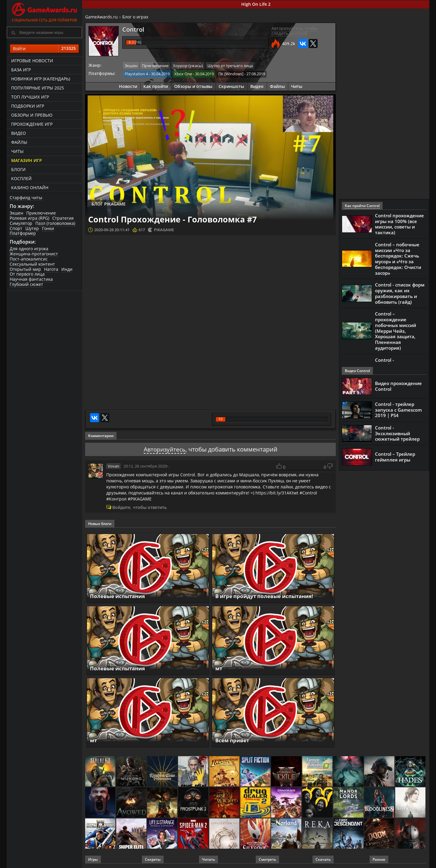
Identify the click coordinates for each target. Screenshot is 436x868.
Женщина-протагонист (34, 254)
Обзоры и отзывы (193, 86)
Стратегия (63, 218)
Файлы (19, 142)
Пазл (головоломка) (55, 223)
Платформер (23, 233)
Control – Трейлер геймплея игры (395, 457)
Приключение (41, 213)
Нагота (51, 269)
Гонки (48, 228)
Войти (44, 49)
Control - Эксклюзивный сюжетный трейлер (397, 433)
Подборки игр (28, 106)
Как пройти (156, 86)
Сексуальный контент (32, 264)
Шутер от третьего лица (230, 66)
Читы (17, 151)
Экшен (16, 213)
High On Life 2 (256, 4)
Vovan (114, 466)
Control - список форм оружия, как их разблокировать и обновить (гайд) (400, 291)
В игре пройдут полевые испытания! (268, 596)
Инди (67, 269)
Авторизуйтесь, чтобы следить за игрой (295, 31)
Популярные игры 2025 (38, 88)
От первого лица (27, 274)
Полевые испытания (120, 596)
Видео (19, 133)
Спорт (16, 228)
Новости (128, 86)
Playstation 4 (136, 74)
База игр (21, 70)
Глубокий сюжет (26, 284)
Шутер (32, 228)
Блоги (18, 169)
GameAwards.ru (101, 17)
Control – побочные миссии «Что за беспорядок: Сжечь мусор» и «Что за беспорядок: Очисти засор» (398, 257)
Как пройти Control (362, 206)
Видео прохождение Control (398, 386)
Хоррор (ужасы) (188, 66)
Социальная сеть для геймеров (44, 11)
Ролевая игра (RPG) (29, 218)
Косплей (21, 178)
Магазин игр (27, 160)
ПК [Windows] (231, 74)
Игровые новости (32, 61)
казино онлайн (30, 188)
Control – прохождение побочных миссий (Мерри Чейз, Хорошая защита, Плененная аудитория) (396, 327)
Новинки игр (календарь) (41, 79)
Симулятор (21, 223)
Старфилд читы (26, 198)
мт (219, 668)
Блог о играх (135, 17)
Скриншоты (231, 86)
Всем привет (234, 740)
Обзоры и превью (32, 115)
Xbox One (183, 74)
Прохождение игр (32, 124)
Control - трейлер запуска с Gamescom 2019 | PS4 (398, 410)
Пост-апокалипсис (29, 259)
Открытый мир (25, 269)
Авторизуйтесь (164, 449)
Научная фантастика (31, 279)
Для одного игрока (29, 249)
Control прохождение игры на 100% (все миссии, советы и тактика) (399, 224)
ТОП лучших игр (30, 97)
